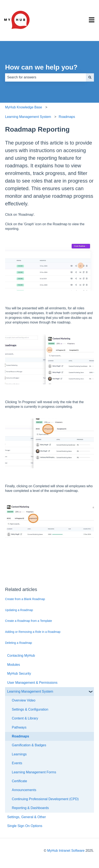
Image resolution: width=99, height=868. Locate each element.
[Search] (90, 77)
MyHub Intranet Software (66, 851)
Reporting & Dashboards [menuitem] (30, 808)
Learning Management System (28, 117)
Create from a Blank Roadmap (25, 599)
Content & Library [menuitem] (25, 718)
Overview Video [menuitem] (24, 700)
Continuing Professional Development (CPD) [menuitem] (45, 799)
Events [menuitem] (17, 763)
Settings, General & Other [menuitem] (26, 817)
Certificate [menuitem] (19, 781)
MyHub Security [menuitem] (19, 674)
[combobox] (45, 77)
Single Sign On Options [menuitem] (25, 826)
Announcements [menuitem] (24, 790)
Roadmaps (67, 117)
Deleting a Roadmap (19, 643)
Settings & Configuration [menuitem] (30, 709)
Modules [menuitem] (14, 665)
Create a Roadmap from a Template (28, 621)
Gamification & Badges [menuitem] (29, 745)
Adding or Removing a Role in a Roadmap (33, 632)
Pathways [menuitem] (19, 727)
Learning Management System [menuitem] (30, 691)
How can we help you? (41, 67)
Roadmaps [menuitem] (20, 736)
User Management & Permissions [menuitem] (32, 683)
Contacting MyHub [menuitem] (21, 656)
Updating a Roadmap (19, 610)
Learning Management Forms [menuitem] (34, 772)
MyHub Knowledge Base (24, 107)
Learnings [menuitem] (19, 754)
